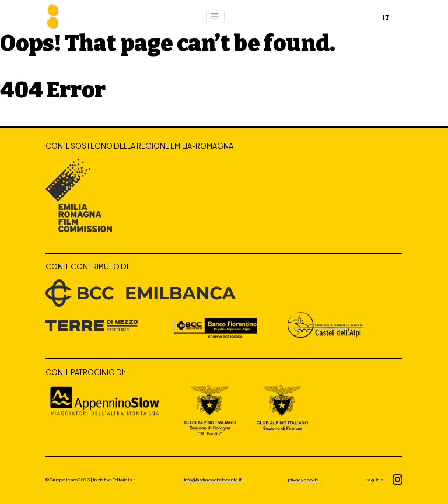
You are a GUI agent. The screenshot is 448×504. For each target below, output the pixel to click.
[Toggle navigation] (215, 17)
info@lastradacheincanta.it (213, 480)
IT (386, 18)
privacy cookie (303, 480)
